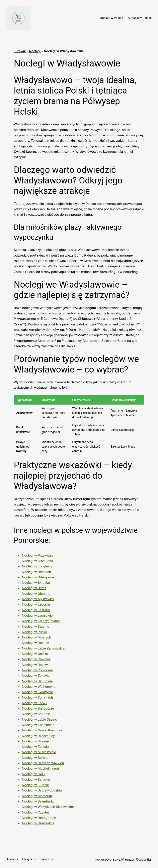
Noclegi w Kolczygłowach (41, 621)
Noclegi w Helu (33, 774)
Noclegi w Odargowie (38, 577)
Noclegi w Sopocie (36, 714)
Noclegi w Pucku (34, 632)
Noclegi (35, 51)
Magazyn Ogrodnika (136, 859)
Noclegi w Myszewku (38, 599)
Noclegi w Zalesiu (35, 747)
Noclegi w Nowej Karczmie (42, 730)
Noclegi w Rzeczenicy (38, 736)
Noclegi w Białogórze (38, 708)
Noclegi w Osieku (35, 654)
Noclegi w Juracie (35, 785)
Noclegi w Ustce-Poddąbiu (42, 790)
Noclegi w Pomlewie (37, 670)
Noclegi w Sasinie (35, 741)
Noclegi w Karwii (34, 703)
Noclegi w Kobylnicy (37, 566)
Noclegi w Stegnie (35, 626)
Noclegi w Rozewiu (36, 665)
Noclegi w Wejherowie (39, 687)
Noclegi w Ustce (34, 588)
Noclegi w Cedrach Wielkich (43, 763)
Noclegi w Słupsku (36, 583)
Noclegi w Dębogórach (39, 818)
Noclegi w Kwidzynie (37, 692)
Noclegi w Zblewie (36, 676)
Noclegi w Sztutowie (37, 681)
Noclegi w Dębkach (36, 572)
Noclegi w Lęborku (36, 604)
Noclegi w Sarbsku (36, 779)
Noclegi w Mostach (36, 637)
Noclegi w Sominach (37, 697)
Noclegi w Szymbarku (38, 801)
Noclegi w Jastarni (36, 610)
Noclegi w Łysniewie (37, 615)
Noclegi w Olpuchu (36, 594)
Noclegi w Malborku (37, 796)
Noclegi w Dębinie (35, 643)
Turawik (20, 51)
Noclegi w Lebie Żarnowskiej (44, 648)
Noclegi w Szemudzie (38, 823)
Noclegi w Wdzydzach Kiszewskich (48, 807)
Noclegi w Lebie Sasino (39, 719)
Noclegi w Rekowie (36, 659)
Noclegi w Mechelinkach (40, 768)
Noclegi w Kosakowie (38, 725)
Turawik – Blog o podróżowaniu (30, 859)
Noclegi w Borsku (35, 758)
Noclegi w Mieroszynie (39, 752)
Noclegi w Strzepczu (37, 561)
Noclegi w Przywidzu (37, 555)
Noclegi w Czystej (35, 812)
